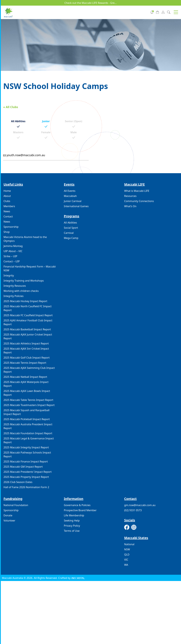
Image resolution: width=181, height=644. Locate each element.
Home (7, 191)
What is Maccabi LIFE (137, 191)
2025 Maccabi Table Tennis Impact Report (28, 400)
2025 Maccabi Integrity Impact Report (26, 447)
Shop (7, 232)
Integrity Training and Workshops (24, 281)
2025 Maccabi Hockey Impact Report (25, 301)
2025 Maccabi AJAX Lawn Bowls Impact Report (27, 393)
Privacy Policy (72, 526)
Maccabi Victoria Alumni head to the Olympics (25, 239)
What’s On (130, 206)
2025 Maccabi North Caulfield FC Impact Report (28, 308)
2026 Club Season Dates (18, 482)
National (129, 544)
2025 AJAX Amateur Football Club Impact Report (28, 322)
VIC (126, 560)
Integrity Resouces (15, 286)
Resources (130, 196)
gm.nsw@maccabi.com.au (140, 505)
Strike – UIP (10, 256)
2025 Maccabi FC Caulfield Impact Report (28, 315)
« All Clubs (11, 107)
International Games (76, 206)
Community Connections (139, 201)
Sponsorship (11, 227)
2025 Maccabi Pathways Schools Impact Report (27, 454)
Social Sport (71, 228)
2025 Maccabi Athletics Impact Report (26, 343)
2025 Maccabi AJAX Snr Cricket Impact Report (26, 351)
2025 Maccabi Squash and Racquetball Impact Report (26, 412)
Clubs (7, 201)
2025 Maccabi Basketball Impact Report (27, 329)
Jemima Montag (13, 246)
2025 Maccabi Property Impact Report (26, 477)
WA (126, 565)
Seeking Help (72, 521)
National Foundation (16, 505)
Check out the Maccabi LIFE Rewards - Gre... (90, 3)
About (7, 196)
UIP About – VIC (13, 251)
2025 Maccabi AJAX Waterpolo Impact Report (26, 384)
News (7, 211)
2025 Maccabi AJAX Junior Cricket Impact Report (28, 336)
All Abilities (70, 223)
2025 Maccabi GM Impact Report (23, 467)
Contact (8, 216)
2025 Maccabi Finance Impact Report (26, 462)
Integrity (9, 275)
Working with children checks (21, 291)
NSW (127, 549)
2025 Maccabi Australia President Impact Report (28, 426)
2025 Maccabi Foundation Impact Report (28, 433)
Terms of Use (72, 531)
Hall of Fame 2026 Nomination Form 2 (26, 487)
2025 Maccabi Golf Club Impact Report (27, 358)
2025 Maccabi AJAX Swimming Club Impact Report (29, 370)
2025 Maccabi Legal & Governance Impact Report (29, 440)
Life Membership (74, 515)
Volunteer (9, 521)
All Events (70, 191)
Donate (8, 515)
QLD (127, 555)
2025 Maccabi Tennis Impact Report (25, 363)
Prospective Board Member (80, 510)
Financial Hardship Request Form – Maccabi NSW (30, 268)
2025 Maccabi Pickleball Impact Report (27, 419)
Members (9, 206)
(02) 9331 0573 (133, 510)
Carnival (69, 233)
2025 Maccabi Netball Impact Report (25, 377)
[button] (176, 12)
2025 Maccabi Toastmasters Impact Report (29, 405)
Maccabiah (70, 196)
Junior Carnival (73, 201)
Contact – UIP (12, 261)
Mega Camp (71, 238)
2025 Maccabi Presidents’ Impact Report (28, 472)
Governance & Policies (77, 505)
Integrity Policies (14, 296)
